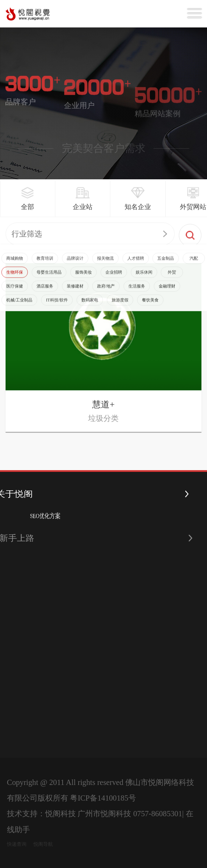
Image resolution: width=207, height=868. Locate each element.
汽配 (194, 266)
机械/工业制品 (19, 308)
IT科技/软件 (57, 308)
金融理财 (167, 294)
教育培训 (45, 266)
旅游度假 (120, 308)
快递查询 (17, 844)
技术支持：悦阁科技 (41, 814)
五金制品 (166, 266)
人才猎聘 (136, 266)
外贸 (172, 280)
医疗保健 (15, 294)
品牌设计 (75, 266)
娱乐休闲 (144, 280)
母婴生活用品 (49, 280)
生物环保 (15, 280)
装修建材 (75, 294)
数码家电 (90, 308)
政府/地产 (106, 294)
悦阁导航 (43, 844)
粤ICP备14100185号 (103, 798)
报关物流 (105, 266)
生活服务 (137, 294)
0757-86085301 (158, 814)
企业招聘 (114, 280)
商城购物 (15, 266)
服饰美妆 (83, 280)
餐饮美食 (150, 308)
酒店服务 (45, 294)
